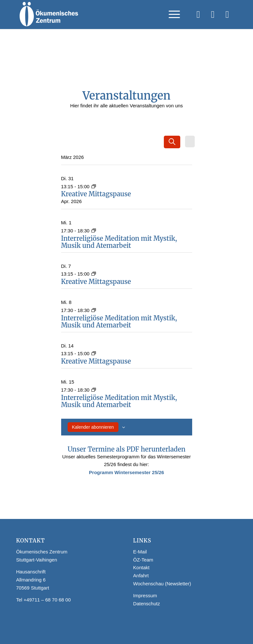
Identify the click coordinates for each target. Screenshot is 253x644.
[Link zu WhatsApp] (227, 15)
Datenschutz (147, 604)
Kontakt (141, 567)
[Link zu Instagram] (213, 15)
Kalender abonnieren (93, 427)
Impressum (145, 595)
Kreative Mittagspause (96, 194)
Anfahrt (141, 576)
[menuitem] (171, 15)
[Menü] (171, 15)
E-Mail (140, 552)
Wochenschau (149, 584)
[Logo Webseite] (48, 15)
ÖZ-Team (143, 560)
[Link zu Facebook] (198, 15)
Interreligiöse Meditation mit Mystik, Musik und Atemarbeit (119, 242)
